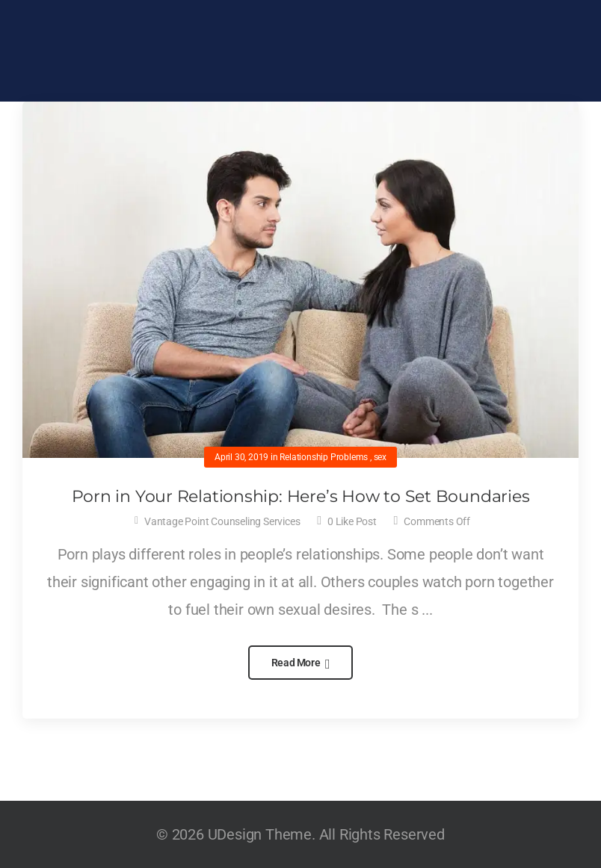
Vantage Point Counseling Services (222, 521)
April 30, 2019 (241, 457)
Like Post (352, 521)
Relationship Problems (324, 457)
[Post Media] (300, 280)
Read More (297, 663)
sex (380, 457)
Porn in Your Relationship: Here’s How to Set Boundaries (301, 496)
